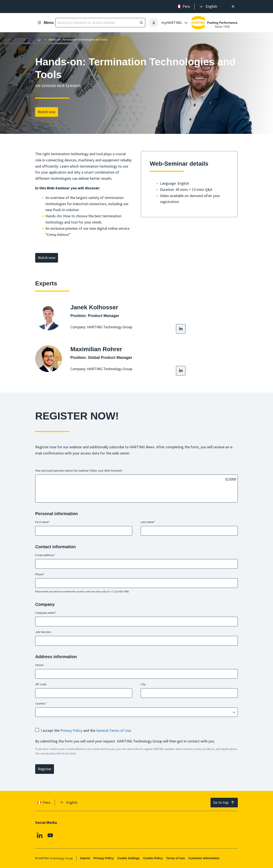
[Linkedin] (40, 835)
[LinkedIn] (181, 329)
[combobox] (134, 712)
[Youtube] (50, 835)
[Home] (39, 40)
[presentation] (208, 7)
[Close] (233, 7)
